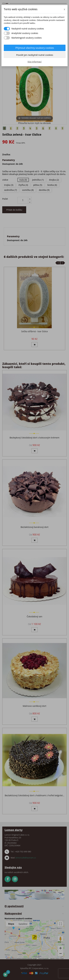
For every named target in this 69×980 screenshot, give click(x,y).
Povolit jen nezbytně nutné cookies (35, 55)
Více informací (34, 62)
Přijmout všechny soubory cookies (35, 48)
